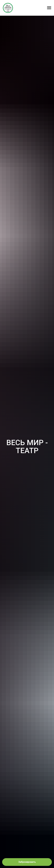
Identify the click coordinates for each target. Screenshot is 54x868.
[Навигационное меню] (49, 8)
